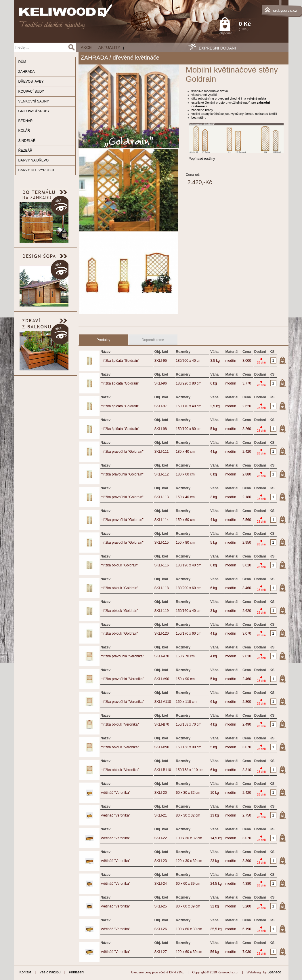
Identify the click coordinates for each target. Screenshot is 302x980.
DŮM (22, 62)
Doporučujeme (153, 340)
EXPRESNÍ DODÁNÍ (217, 48)
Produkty (103, 340)
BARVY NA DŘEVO (34, 160)
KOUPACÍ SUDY (31, 92)
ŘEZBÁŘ (25, 151)
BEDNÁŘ (26, 121)
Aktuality (109, 47)
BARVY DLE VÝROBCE (37, 170)
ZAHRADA (27, 72)
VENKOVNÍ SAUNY (34, 101)
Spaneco (274, 972)
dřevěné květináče (136, 58)
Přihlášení (77, 972)
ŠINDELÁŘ (27, 141)
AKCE (86, 47)
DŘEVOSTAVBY (31, 81)
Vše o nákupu (50, 972)
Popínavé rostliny (202, 159)
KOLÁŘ (24, 131)
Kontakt (25, 972)
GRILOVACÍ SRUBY (34, 111)
